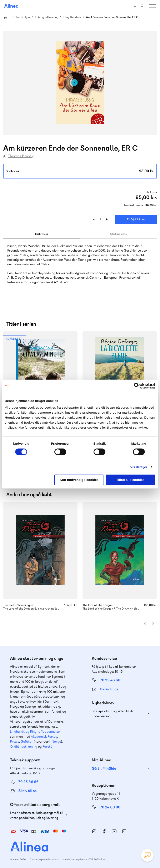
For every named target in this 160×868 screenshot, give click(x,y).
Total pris (151, 192)
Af (5, 156)
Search (142, 6)
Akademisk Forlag (44, 733)
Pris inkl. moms (134, 206)
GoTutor (27, 738)
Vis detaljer (139, 467)
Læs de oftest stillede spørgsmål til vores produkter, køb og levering (37, 812)
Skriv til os (109, 686)
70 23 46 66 (28, 779)
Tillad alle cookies (130, 480)
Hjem (5, 17)
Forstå (47, 743)
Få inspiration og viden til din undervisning (113, 710)
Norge (56, 738)
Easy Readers (72, 17)
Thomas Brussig (21, 156)
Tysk (27, 17)
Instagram (94, 828)
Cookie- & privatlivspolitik (44, 856)
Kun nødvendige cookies (79, 480)
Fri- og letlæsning (47, 17)
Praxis (14, 738)
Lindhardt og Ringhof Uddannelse (35, 728)
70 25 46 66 (110, 677)
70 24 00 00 (110, 804)
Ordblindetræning (24, 743)
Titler (16, 17)
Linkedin (124, 828)
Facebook (104, 828)
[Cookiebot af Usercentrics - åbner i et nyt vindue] (137, 386)
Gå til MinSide (104, 765)
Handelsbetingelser (74, 856)
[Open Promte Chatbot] (147, 855)
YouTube (114, 828)
